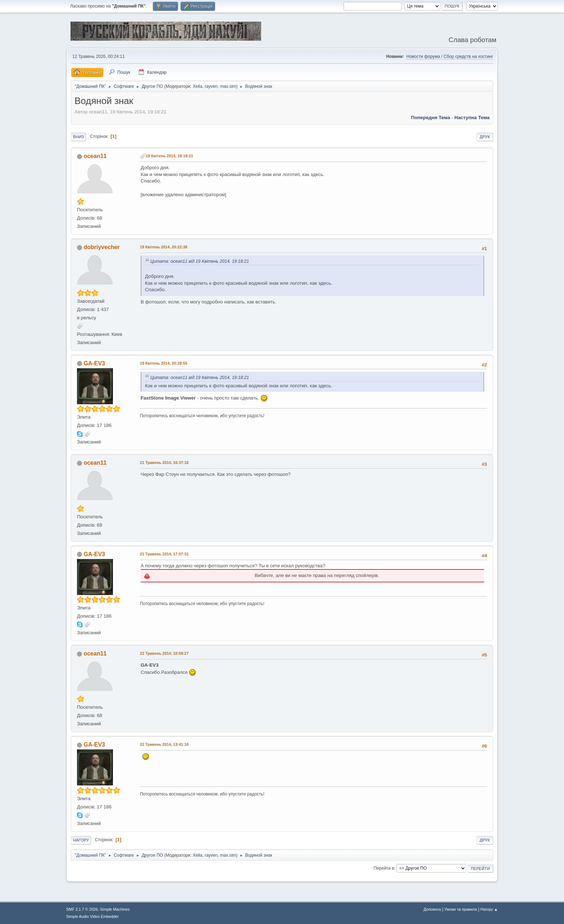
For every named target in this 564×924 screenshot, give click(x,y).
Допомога (432, 909)
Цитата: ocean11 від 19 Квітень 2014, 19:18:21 (200, 261)
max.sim (228, 86)
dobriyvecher (101, 247)
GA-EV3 (94, 363)
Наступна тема (472, 118)
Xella (198, 86)
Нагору (81, 840)
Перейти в (384, 868)
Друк (485, 137)
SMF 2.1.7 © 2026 (82, 909)
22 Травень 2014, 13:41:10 (164, 744)
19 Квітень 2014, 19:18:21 (169, 156)
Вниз (78, 137)
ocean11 (95, 156)
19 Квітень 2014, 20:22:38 (164, 247)
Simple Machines (115, 909)
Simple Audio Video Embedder (92, 916)
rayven (211, 86)
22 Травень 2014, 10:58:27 (164, 653)
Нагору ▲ (489, 909)
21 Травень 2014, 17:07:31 (164, 554)
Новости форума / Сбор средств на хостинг (450, 57)
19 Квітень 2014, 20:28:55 (164, 363)
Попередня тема (431, 118)
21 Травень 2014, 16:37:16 (164, 463)
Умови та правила (461, 909)
